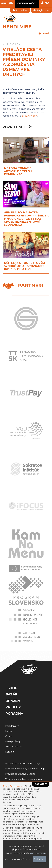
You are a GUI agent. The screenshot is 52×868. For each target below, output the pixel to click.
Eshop (11, 688)
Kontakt (10, 752)
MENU (4, 3)
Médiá (9, 731)
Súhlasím (39, 859)
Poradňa (14, 714)
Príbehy (13, 707)
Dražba (13, 701)
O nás (8, 736)
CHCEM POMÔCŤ (27, 3)
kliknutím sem (29, 116)
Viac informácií (38, 853)
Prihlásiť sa (20, 10)
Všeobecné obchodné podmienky (24, 779)
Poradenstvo (12, 726)
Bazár (11, 694)
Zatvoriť (41, 784)
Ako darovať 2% (14, 747)
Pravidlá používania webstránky (22, 764)
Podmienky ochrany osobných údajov (26, 769)
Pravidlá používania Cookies (20, 774)
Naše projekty (13, 742)
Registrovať (41, 10)
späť (44, 34)
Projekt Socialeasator (13, 786)
